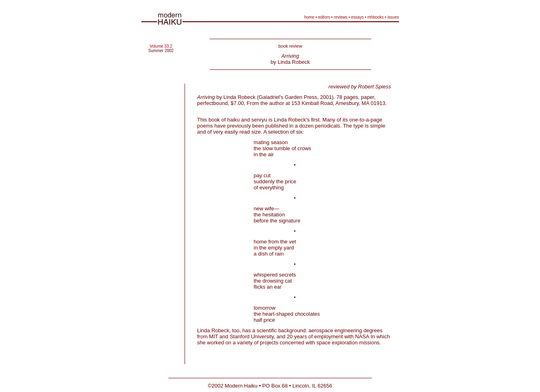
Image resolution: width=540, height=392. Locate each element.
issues (393, 17)
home (309, 17)
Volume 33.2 (161, 46)
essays (357, 17)
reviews (340, 17)
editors (324, 17)
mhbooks (376, 17)
